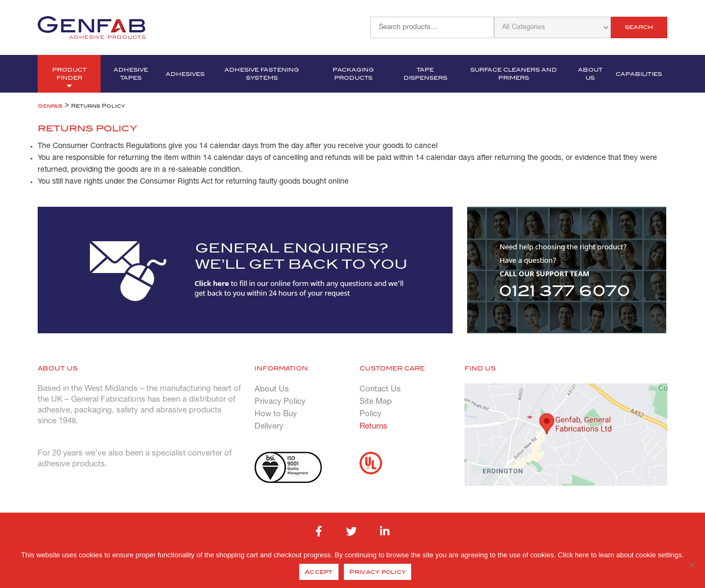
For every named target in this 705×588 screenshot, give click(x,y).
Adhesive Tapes (131, 74)
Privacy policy (378, 572)
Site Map (376, 402)
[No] (692, 565)
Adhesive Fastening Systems (262, 74)
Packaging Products (353, 74)
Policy (371, 414)
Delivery (269, 426)
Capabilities (639, 74)
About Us (590, 74)
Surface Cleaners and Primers (514, 74)
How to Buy (276, 414)
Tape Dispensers (425, 74)
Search (639, 27)
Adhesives (185, 74)
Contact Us (380, 389)
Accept (319, 572)
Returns (373, 426)
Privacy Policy (280, 402)
